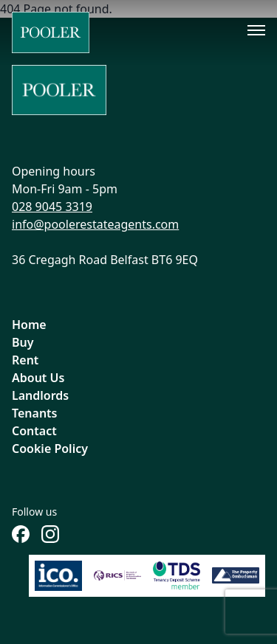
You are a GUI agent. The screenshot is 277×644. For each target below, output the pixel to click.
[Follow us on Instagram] (50, 534)
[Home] (51, 32)
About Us (38, 378)
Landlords (40, 395)
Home (29, 325)
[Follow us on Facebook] (21, 534)
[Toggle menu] (256, 30)
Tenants (35, 413)
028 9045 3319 (52, 207)
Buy (23, 342)
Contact (34, 431)
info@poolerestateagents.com (95, 224)
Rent (25, 360)
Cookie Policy (50, 449)
